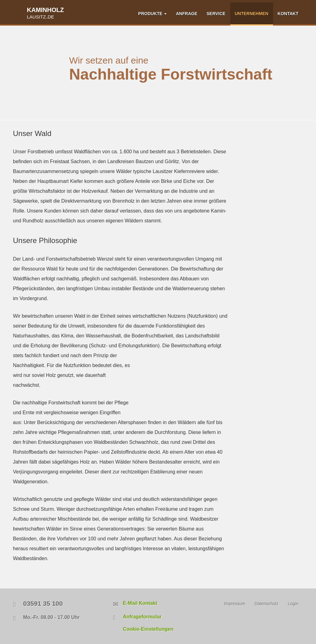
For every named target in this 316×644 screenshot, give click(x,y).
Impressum (235, 604)
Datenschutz (267, 604)
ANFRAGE (187, 14)
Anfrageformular (142, 617)
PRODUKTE (152, 14)
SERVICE (216, 14)
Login (293, 604)
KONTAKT (288, 14)
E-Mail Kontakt (140, 603)
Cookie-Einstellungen (148, 629)
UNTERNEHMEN (252, 14)
